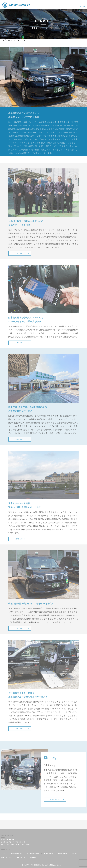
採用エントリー (6, 857)
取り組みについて (33, 854)
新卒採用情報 (49, 854)
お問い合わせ (21, 857)
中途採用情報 (62, 854)
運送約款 (33, 857)
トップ (3, 40)
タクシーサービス (16, 854)
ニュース (75, 854)
